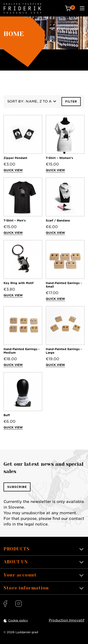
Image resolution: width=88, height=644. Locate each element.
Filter (71, 101)
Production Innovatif (67, 620)
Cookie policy (18, 620)
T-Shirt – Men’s (15, 220)
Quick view (13, 170)
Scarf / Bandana (58, 220)
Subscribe (17, 487)
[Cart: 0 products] (70, 8)
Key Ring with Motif (19, 283)
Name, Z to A (41, 101)
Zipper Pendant (15, 158)
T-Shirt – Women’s (59, 158)
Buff (7, 415)
